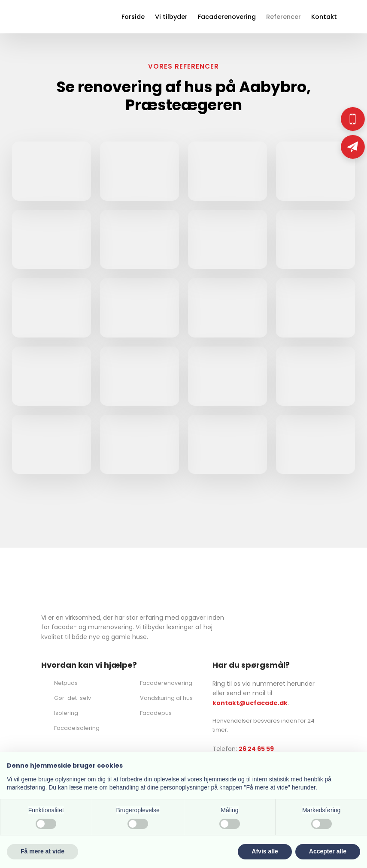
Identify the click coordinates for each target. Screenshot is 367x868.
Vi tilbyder (171, 17)
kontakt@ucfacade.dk (250, 703)
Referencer (284, 17)
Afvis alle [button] (265, 851)
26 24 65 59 (256, 749)
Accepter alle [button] (328, 851)
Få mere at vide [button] (42, 851)
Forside (133, 17)
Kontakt (324, 17)
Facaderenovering (227, 17)
